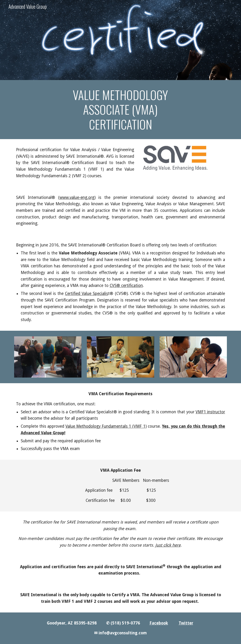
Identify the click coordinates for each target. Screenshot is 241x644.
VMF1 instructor (210, 412)
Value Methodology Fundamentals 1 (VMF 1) (106, 426)
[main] (120, 110)
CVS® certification (126, 286)
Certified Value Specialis (86, 294)
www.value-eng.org (77, 197)
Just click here (168, 545)
